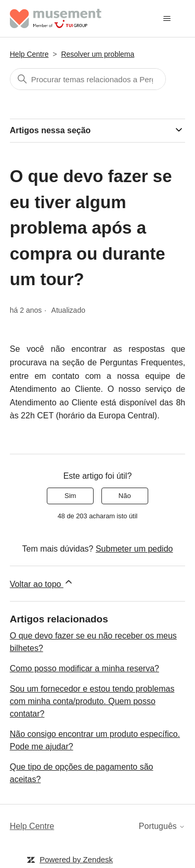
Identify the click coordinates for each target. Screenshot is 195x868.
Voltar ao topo (42, 583)
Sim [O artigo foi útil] (70, 496)
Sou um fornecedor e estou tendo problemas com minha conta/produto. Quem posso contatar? (92, 701)
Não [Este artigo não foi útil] (125, 496)
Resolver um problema (97, 54)
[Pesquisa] (88, 79)
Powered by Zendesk (76, 859)
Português (162, 826)
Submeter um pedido (134, 549)
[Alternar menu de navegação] (167, 19)
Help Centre (29, 54)
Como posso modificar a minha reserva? (84, 668)
